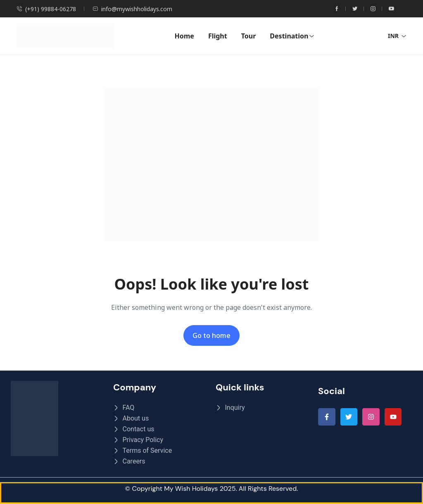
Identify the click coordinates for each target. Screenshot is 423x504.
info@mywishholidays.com (132, 9)
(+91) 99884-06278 (46, 9)
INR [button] (397, 36)
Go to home (211, 335)
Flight (218, 36)
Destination (292, 36)
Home (184, 36)
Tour (249, 36)
